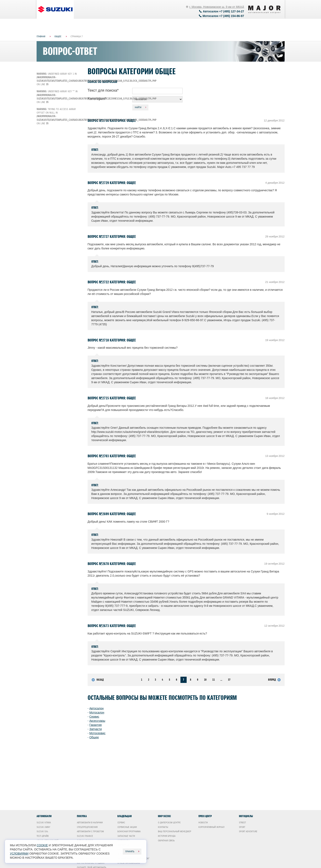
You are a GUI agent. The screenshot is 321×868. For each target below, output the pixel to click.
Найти (138, 107)
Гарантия (95, 725)
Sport (242, 827)
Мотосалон (97, 712)
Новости (203, 823)
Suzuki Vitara (44, 823)
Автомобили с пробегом (90, 831)
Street (242, 823)
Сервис (94, 717)
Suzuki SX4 (42, 831)
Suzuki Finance (85, 836)
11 (214, 680)
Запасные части (126, 836)
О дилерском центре (169, 823)
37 (229, 680)
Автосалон (96, 708)
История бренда (167, 836)
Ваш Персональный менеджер (175, 831)
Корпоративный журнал (211, 827)
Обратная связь (166, 840)
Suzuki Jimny (43, 827)
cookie (42, 845)
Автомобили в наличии (90, 823)
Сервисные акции (127, 827)
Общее (94, 737)
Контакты (163, 827)
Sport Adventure (248, 831)
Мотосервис (97, 733)
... (221, 680)
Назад (98, 680)
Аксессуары (97, 721)
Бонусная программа (129, 831)
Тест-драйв (43, 836)
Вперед (274, 680)
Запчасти (95, 729)
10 (205, 680)
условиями (19, 854)
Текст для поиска (103, 90)
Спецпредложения (87, 827)
